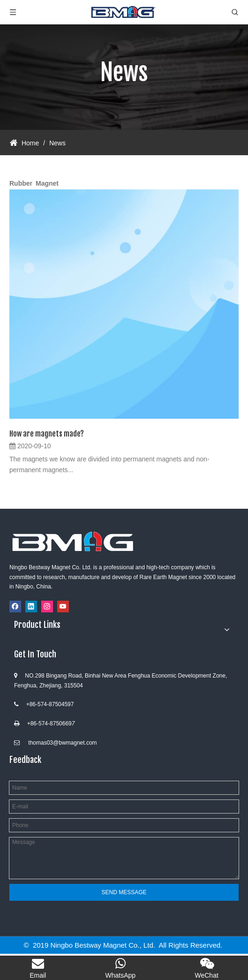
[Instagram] (47, 607)
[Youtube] (63, 607)
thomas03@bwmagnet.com (62, 743)
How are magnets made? (47, 434)
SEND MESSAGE (124, 892)
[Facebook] (15, 607)
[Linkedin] (31, 607)
